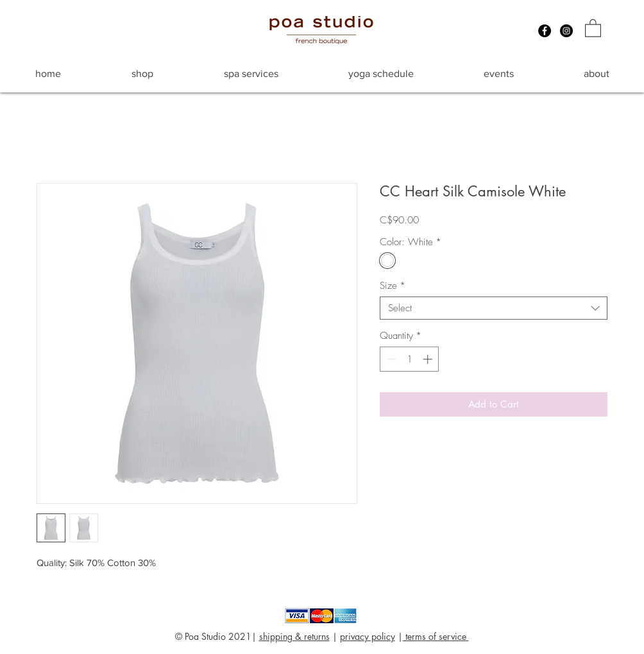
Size (393, 286)
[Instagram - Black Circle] (566, 31)
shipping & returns (294, 636)
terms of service (436, 636)
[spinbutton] (410, 359)
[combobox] (494, 308)
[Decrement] (390, 359)
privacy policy (368, 636)
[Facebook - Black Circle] (545, 31)
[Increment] (429, 359)
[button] (593, 28)
